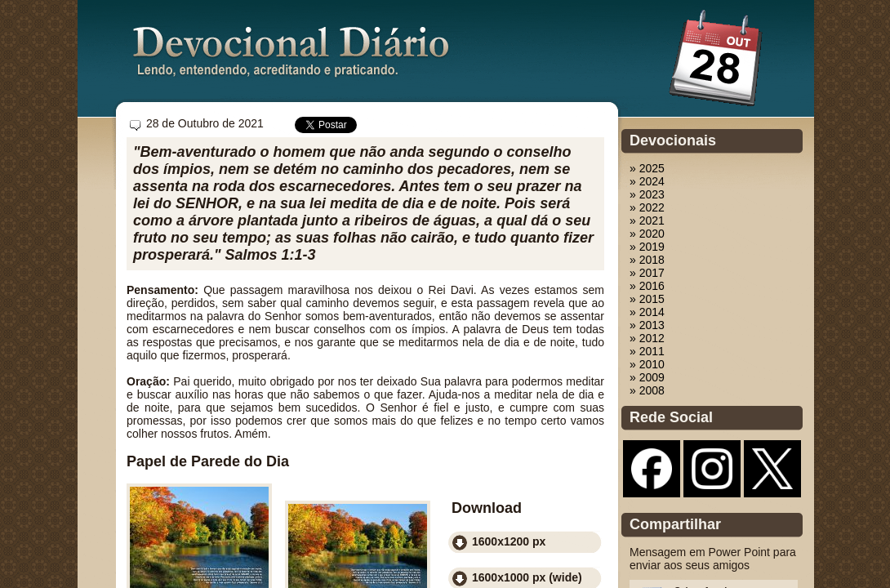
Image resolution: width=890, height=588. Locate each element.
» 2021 (647, 220)
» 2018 (647, 260)
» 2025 (647, 168)
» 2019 (647, 247)
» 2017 (647, 273)
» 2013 (647, 325)
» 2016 (647, 286)
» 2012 (647, 338)
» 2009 (647, 377)
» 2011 (647, 351)
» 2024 (647, 181)
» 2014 (647, 312)
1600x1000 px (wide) (527, 577)
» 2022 (647, 207)
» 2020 (647, 234)
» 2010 (647, 364)
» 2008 (647, 390)
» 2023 (647, 194)
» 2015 (647, 299)
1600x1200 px (509, 541)
